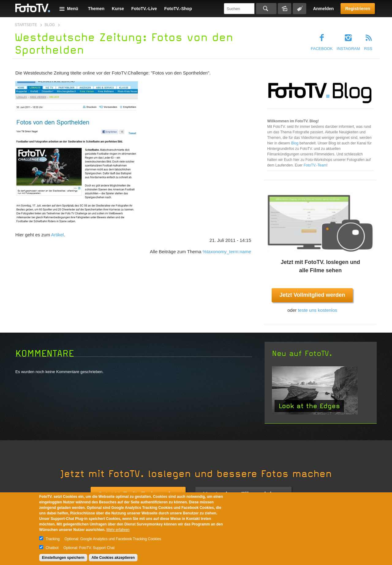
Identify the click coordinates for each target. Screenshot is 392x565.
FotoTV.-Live (144, 9)
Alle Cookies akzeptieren (113, 558)
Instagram (348, 49)
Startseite (26, 25)
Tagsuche (300, 9)
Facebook (322, 49)
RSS (368, 49)
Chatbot (52, 548)
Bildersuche (285, 9)
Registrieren (358, 9)
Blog (50, 25)
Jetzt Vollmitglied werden (312, 295)
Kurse (118, 9)
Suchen (266, 9)
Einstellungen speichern (63, 558)
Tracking (53, 539)
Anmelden (323, 9)
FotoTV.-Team (315, 165)
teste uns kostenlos (318, 310)
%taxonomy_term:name (227, 252)
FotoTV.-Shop (178, 9)
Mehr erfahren (118, 530)
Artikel (58, 235)
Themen (96, 9)
